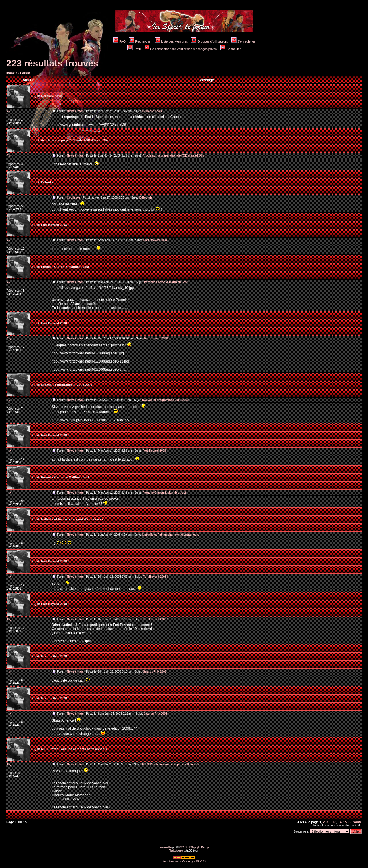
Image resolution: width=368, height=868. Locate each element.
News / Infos (75, 111)
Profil (134, 49)
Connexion (231, 49)
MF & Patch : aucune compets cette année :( (74, 749)
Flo (9, 111)
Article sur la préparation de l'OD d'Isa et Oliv (75, 140)
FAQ (119, 41)
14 (340, 822)
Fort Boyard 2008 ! (55, 225)
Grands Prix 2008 (54, 656)
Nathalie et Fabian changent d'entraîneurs (72, 519)
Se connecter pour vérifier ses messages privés (180, 49)
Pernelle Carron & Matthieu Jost (65, 267)
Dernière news (52, 96)
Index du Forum (18, 73)
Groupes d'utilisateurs (209, 41)
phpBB (176, 847)
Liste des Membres (171, 41)
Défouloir (48, 182)
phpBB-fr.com (192, 851)
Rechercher (140, 41)
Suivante (355, 822)
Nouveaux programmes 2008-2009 (67, 385)
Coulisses (73, 198)
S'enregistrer (243, 41)
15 (345, 822)
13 (334, 822)
